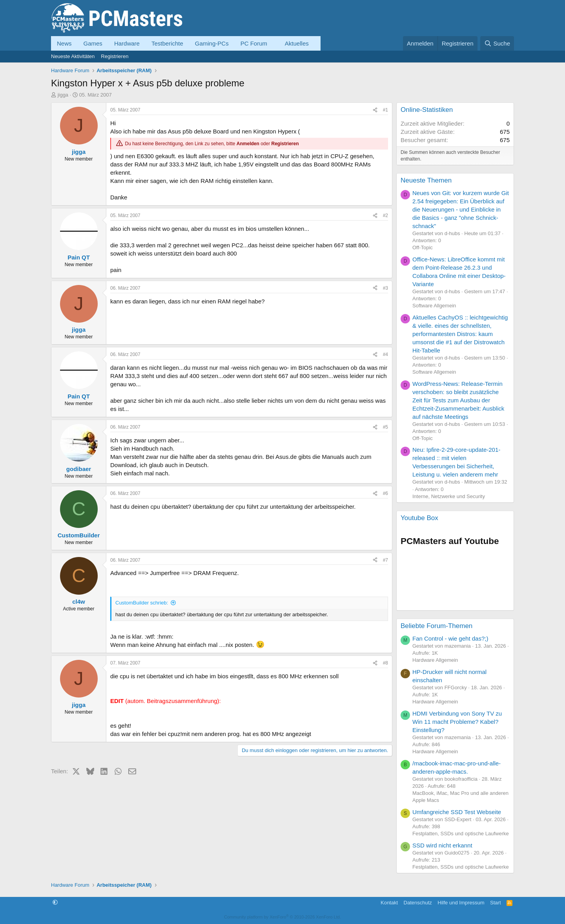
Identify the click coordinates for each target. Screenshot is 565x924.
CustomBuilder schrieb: (142, 603)
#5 (385, 427)
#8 (385, 663)
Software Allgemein (434, 306)
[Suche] (497, 43)
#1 (385, 110)
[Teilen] (375, 110)
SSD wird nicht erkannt (442, 845)
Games (93, 43)
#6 (385, 493)
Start (495, 903)
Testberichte (167, 43)
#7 (385, 560)
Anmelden (248, 144)
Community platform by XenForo (282, 917)
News (64, 43)
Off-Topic (423, 247)
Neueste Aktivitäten (73, 56)
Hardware (127, 43)
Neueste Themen (426, 180)
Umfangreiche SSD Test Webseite (457, 812)
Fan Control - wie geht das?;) (450, 638)
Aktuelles (297, 43)
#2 (385, 215)
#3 (385, 288)
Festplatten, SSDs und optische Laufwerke (461, 834)
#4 (385, 354)
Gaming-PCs (212, 43)
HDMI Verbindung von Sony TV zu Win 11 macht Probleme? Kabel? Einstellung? (457, 722)
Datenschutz (418, 903)
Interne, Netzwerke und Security (449, 496)
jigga (63, 95)
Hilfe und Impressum (461, 903)
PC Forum (254, 43)
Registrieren (115, 56)
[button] (273, 43)
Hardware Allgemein (435, 660)
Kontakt (389, 903)
